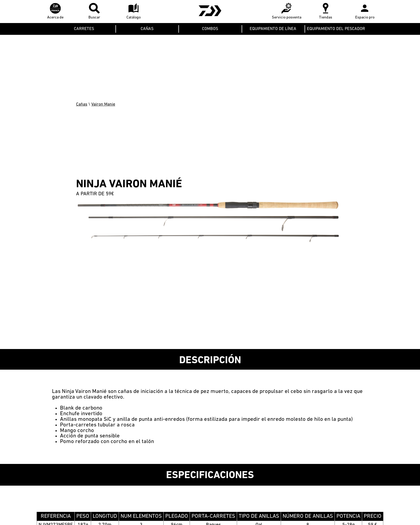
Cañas (82, 104)
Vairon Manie (103, 104)
